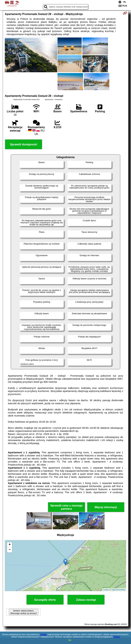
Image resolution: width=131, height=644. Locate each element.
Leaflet (106, 590)
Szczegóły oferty (45, 600)
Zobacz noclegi (86, 600)
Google (43, 634)
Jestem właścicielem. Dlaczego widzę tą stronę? (24, 612)
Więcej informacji (106, 507)
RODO (117, 637)
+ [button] (10, 545)
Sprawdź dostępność (24, 144)
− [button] (10, 550)
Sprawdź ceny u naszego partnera (66, 507)
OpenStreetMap (119, 590)
